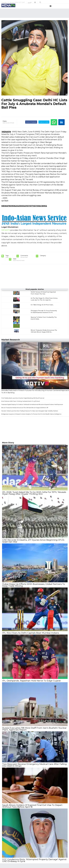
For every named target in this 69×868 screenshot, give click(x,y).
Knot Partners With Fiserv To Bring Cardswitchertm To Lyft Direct (21, 405)
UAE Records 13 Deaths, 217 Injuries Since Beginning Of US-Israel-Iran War (33, 544)
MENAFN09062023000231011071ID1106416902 (24, 209)
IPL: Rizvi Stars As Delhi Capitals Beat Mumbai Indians (30, 635)
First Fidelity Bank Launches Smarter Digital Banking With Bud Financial (23, 401)
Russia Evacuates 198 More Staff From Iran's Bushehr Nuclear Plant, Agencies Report (34, 730)
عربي (30, 2)
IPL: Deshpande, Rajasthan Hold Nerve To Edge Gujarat (31, 683)
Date (5, 125)
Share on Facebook (31, 125)
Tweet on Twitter (44, 125)
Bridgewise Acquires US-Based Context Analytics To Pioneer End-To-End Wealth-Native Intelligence (31, 418)
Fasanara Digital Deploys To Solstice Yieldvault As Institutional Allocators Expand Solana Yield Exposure (32, 408)
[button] (35, 2)
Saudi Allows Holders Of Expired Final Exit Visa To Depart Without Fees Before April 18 (32, 807)
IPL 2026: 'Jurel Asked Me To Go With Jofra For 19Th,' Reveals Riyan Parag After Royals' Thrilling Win (34, 496)
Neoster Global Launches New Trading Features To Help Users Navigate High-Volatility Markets (30, 414)
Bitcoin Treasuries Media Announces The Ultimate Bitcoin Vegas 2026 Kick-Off (25, 411)
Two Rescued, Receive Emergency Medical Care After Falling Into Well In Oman (34, 766)
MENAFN (6, 135)
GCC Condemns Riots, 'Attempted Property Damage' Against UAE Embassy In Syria (34, 861)
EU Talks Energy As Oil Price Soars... (42, 308)
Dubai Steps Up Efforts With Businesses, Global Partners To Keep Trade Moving (33, 588)
